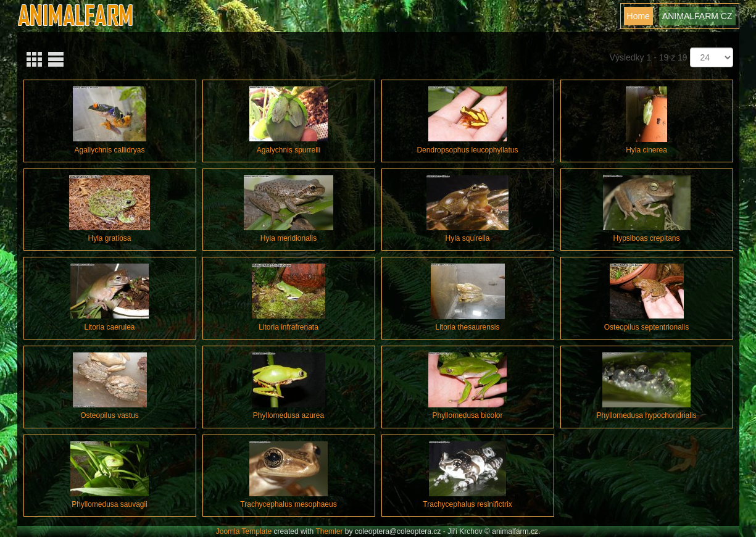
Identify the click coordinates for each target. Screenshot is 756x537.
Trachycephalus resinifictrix (467, 504)
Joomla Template (244, 531)
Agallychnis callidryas (109, 150)
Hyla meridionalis (289, 238)
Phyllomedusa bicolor (467, 415)
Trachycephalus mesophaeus (288, 504)
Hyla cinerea (646, 150)
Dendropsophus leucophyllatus (467, 150)
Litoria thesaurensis (467, 327)
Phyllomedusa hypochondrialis (646, 415)
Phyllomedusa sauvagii (110, 504)
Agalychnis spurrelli (289, 150)
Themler (329, 531)
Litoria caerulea (109, 327)
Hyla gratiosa (109, 238)
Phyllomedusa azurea (289, 415)
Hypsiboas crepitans (646, 238)
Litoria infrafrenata (289, 327)
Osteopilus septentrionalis (646, 327)
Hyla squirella (467, 238)
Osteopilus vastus (110, 415)
